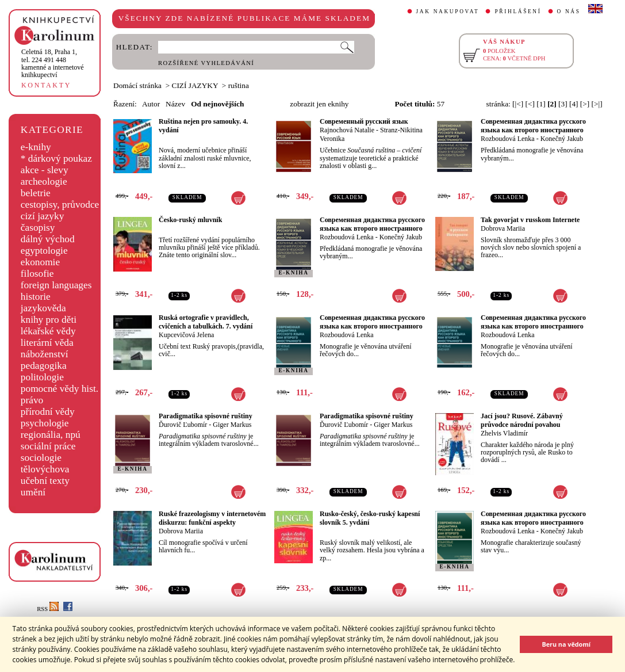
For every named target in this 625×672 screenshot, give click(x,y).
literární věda (47, 343)
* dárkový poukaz (56, 159)
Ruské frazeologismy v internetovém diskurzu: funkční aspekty (212, 518)
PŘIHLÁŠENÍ (518, 12)
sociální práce (48, 446)
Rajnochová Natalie (347, 130)
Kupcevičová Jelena (186, 335)
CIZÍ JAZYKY (195, 85)
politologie (42, 377)
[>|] (597, 104)
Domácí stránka (137, 85)
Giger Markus (232, 425)
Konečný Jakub (562, 139)
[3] (563, 104)
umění (33, 492)
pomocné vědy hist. (60, 389)
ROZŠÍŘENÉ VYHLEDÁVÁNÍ (206, 63)
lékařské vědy (48, 331)
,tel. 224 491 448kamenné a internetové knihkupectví (53, 63)
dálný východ (48, 239)
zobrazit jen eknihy (319, 104)
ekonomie (40, 262)
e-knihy (36, 147)
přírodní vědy (48, 412)
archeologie (44, 182)
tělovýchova (45, 469)
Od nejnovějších (217, 104)
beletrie (36, 193)
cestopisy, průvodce (60, 205)
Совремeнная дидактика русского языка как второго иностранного (533, 126)
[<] (530, 104)
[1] (541, 104)
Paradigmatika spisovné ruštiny (206, 416)
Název (175, 104)
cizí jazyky (43, 216)
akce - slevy (45, 170)
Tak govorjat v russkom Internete (530, 220)
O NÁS (569, 12)
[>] (585, 104)
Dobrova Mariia (503, 228)
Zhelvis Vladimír (504, 433)
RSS (48, 609)
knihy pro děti (49, 320)
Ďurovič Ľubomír (183, 425)
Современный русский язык (364, 121)
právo (32, 400)
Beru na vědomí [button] (566, 644)
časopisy (38, 228)
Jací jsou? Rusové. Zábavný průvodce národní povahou (522, 420)
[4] (574, 104)
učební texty (45, 481)
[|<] (518, 104)
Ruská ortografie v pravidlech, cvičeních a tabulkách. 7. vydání (206, 322)
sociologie (41, 458)
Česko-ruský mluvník (190, 220)
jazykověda (43, 308)
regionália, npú (51, 435)
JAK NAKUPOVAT (448, 12)
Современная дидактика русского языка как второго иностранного (533, 518)
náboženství (45, 354)
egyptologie (44, 251)
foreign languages (56, 285)
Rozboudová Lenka (508, 139)
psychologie (45, 423)
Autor (151, 104)
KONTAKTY (46, 85)
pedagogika (44, 366)
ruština (239, 85)
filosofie (37, 274)
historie (36, 297)
